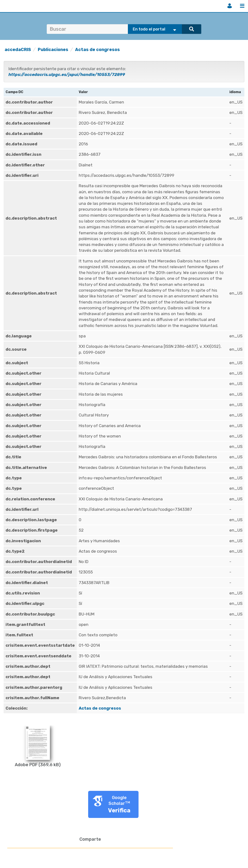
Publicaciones (53, 50)
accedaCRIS (18, 50)
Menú (242, 6)
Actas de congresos (97, 50)
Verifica (119, 810)
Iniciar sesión (230, 6)
